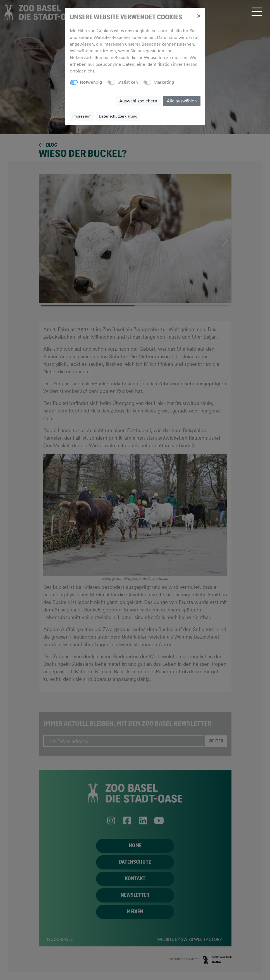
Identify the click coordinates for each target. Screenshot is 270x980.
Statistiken (128, 82)
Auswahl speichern (138, 101)
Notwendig (91, 82)
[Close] (199, 16)
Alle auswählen (182, 101)
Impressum (82, 116)
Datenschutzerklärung (118, 116)
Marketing (164, 82)
